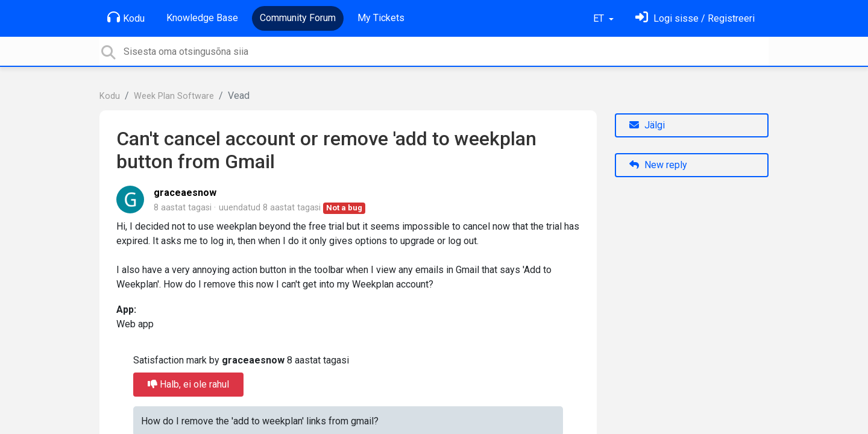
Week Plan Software (174, 96)
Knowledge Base (202, 18)
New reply (658, 165)
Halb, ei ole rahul (188, 384)
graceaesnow (185, 193)
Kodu (126, 17)
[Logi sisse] (695, 18)
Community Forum (298, 18)
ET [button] (600, 18)
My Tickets (381, 18)
